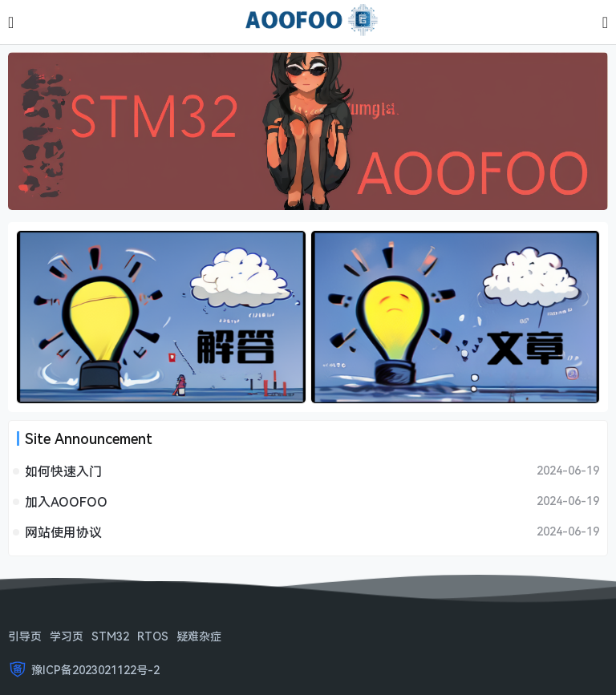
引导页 (25, 636)
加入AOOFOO (66, 502)
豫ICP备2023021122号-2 (95, 670)
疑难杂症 (199, 636)
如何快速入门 (63, 471)
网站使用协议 (63, 532)
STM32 (110, 636)
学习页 (67, 636)
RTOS (153, 636)
